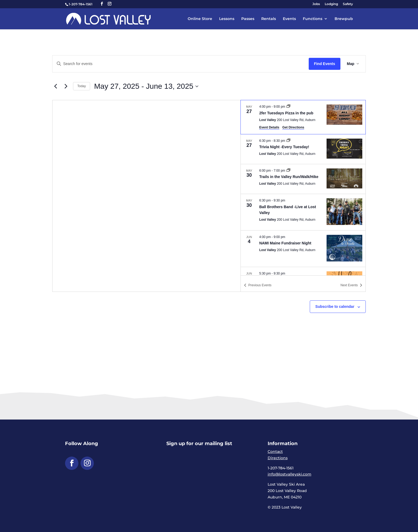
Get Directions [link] (293, 127)
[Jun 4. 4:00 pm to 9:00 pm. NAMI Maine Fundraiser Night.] (303, 249)
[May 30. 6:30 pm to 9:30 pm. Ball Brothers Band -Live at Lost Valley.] (303, 212)
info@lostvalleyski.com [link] (290, 474)
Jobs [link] (316, 4)
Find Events (325, 64)
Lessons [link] (227, 19)
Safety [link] (348, 4)
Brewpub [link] (344, 19)
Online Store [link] (200, 19)
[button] (102, 4)
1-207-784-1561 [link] (81, 4)
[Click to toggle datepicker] (146, 86)
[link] (108, 18)
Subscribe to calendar (335, 307)
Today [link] (82, 86)
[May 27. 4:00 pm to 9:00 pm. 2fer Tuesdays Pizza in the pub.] (303, 117)
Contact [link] (275, 452)
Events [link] (289, 19)
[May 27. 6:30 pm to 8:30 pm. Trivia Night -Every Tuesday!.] (303, 149)
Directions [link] (278, 458)
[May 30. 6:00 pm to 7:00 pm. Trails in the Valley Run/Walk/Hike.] (303, 179)
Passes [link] (248, 19)
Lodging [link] (331, 4)
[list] (303, 188)
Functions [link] (313, 19)
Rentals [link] (269, 19)
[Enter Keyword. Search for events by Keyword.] (181, 64)
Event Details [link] (269, 127)
